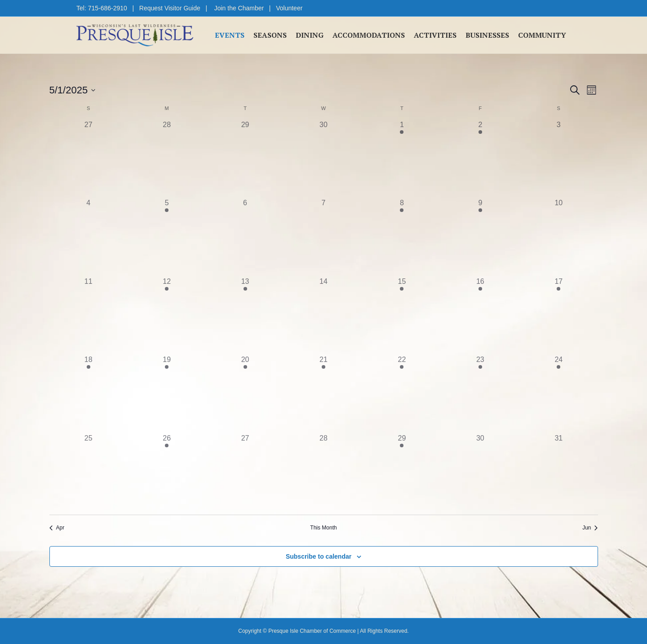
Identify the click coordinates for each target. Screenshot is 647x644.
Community (542, 35)
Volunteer (289, 8)
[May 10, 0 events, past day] (558, 237)
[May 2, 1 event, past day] (480, 159)
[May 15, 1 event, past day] (402, 315)
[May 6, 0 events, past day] (245, 237)
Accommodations (369, 35)
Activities (435, 35)
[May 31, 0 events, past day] (558, 472)
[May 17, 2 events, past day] (558, 315)
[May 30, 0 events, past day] (480, 472)
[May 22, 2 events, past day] (402, 393)
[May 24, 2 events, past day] (558, 393)
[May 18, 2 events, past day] (89, 393)
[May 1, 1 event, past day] (402, 159)
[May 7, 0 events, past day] (323, 237)
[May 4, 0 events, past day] (89, 237)
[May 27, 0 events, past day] (245, 472)
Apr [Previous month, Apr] (57, 528)
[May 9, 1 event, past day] (480, 237)
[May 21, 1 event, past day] (323, 393)
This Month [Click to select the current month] (323, 528)
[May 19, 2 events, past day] (167, 393)
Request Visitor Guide (170, 8)
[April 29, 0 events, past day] (245, 159)
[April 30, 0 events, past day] (323, 159)
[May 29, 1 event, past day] (402, 472)
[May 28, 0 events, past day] (323, 472)
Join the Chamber (239, 8)
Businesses (487, 35)
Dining (310, 35)
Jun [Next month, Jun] (590, 528)
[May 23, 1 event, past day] (480, 393)
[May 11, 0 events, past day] (89, 315)
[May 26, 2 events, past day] (167, 472)
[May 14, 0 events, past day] (323, 315)
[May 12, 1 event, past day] (167, 315)
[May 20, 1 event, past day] (245, 393)
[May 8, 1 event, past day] (402, 237)
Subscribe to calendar (319, 556)
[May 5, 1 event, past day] (167, 237)
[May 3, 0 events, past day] (558, 159)
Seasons (270, 35)
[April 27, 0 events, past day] (89, 159)
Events (230, 35)
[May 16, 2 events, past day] (480, 315)
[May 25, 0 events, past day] (89, 472)
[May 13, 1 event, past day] (245, 315)
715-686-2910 (108, 8)
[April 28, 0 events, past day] (167, 159)
